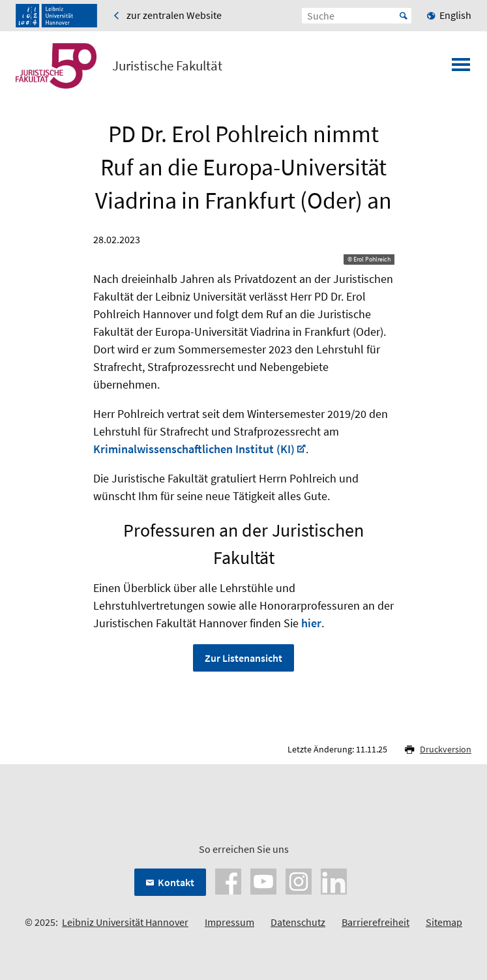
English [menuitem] (455, 15)
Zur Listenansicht (243, 658)
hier (311, 623)
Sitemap (444, 922)
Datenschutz (298, 922)
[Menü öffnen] (461, 68)
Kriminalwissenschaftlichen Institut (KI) (194, 449)
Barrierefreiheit (376, 922)
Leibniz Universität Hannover (125, 922)
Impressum (229, 922)
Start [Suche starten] (404, 16)
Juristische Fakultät (167, 66)
